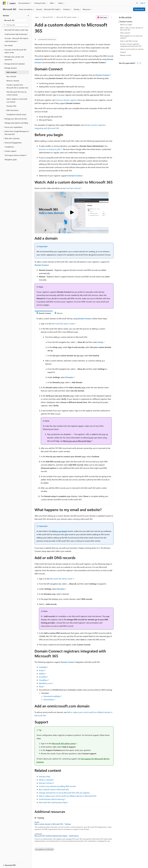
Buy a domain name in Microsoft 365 (54, 789)
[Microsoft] (4, 3)
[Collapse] (28, 15)
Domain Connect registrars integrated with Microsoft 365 (131, 45)
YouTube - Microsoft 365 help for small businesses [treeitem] (16, 40)
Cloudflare (43, 680)
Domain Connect (46, 783)
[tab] (44, 313)
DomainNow (49, 699)
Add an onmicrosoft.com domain (132, 49)
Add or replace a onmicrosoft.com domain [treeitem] (17, 100)
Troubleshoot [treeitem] (9, 147)
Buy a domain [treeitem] (11, 76)
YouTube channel (73, 188)
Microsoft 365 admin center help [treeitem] (16, 30)
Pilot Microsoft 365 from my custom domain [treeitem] (17, 93)
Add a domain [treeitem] (12, 72)
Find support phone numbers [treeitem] (15, 155)
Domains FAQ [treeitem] (11, 106)
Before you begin (60, 531)
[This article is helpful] (138, 63)
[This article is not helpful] (140, 63)
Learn (37, 17)
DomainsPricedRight (52, 696)
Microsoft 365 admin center (66, 17)
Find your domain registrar (66, 100)
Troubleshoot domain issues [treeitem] (16, 114)
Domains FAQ (44, 776)
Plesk (41, 687)
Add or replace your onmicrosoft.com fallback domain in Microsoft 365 (68, 796)
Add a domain (125, 33)
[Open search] (137, 3)
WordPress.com (45, 683)
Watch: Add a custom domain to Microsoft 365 (132, 29)
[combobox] (16, 20)
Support (123, 52)
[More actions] (111, 17)
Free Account (139, 9)
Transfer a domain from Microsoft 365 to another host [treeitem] (17, 86)
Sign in (143, 3)
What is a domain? (46, 780)
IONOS (42, 674)
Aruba (41, 670)
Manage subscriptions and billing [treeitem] (16, 123)
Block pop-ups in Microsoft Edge (77, 441)
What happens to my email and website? (131, 37)
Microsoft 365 (48, 17)
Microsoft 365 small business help (53, 802)
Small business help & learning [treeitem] (15, 34)
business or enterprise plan (50, 149)
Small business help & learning (51, 799)
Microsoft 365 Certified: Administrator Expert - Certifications (57, 836)
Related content (126, 55)
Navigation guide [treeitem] (11, 160)
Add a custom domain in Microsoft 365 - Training (53, 824)
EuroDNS (43, 677)
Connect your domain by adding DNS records (57, 786)
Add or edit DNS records (129, 41)
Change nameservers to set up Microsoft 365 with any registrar (64, 793)
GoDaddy (43, 667)
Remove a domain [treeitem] (13, 81)
